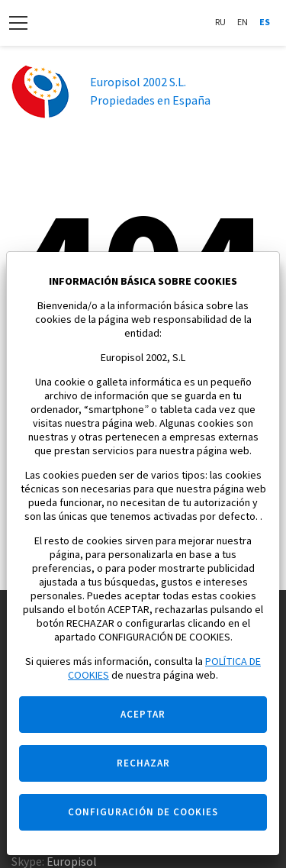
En (243, 23)
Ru (220, 23)
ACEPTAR (143, 715)
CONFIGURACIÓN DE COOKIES (143, 812)
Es (265, 23)
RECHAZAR (143, 763)
